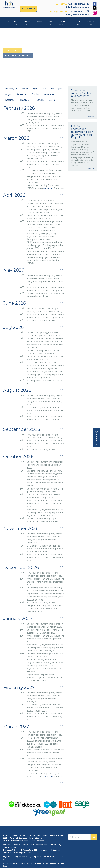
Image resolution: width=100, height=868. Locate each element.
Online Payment (63, 23)
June (52, 89)
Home (7, 21)
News (50, 22)
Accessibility (29, 835)
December (10, 100)
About (16, 22)
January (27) (25, 100)
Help (31, 838)
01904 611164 (78, 4)
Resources (39, 22)
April (35, 89)
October (35, 94)
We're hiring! (28, 9)
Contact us (91, 23)
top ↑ (62, 137)
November (49, 94)
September (22, 94)
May (43, 89)
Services (27, 22)
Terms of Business (18, 838)
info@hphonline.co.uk (77, 7)
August (9, 94)
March (25, 89)
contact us (49, 188)
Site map (39, 838)
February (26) (12, 89)
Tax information (24, 55)
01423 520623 (78, 12)
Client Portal (78, 23)
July (60, 89)
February (40, 100)
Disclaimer (42, 835)
